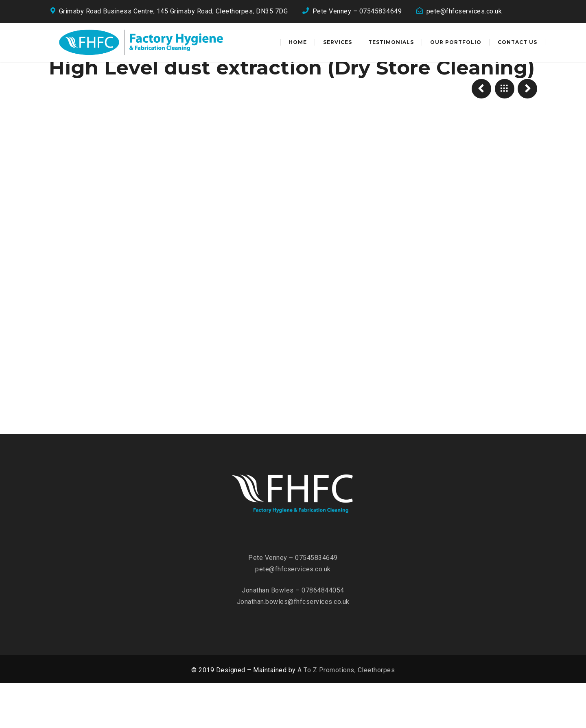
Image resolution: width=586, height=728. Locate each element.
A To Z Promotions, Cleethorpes (346, 715)
